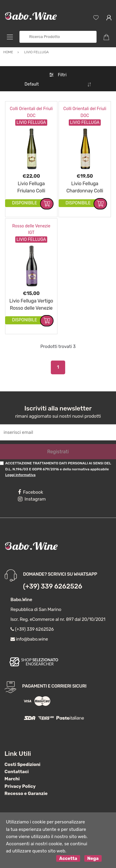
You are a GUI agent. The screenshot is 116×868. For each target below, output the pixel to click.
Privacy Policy (20, 786)
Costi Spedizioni (22, 764)
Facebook (30, 492)
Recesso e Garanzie (26, 793)
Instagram (32, 499)
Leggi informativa (20, 475)
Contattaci (17, 772)
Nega (93, 858)
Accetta (68, 858)
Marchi (12, 779)
